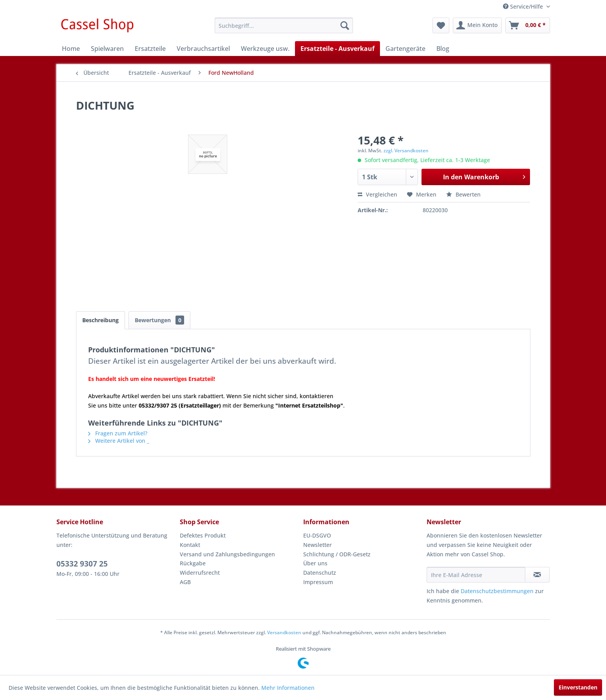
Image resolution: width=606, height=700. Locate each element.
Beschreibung (100, 320)
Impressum (318, 582)
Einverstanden (578, 687)
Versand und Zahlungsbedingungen (227, 554)
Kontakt (190, 545)
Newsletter (317, 545)
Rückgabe (193, 563)
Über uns (315, 563)
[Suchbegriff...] (284, 25)
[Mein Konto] (477, 25)
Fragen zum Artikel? (118, 433)
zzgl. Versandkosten (406, 151)
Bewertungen (159, 320)
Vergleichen (377, 194)
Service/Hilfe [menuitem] (524, 6)
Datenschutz (320, 573)
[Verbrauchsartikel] (203, 49)
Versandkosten (284, 632)
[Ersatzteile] (150, 49)
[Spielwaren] (107, 49)
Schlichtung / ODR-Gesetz (337, 554)
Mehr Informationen (288, 688)
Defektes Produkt (203, 535)
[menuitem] (284, 25)
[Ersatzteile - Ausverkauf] (337, 49)
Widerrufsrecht (200, 573)
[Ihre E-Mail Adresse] (476, 575)
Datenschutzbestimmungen (497, 591)
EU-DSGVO (317, 535)
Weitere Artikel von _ (119, 441)
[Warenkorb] (528, 25)
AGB (185, 582)
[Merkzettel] (441, 25)
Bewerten (463, 194)
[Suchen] (345, 25)
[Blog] (443, 49)
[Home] (71, 49)
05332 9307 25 (82, 564)
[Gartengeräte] (405, 49)
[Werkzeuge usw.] (265, 49)
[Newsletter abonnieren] (537, 575)
